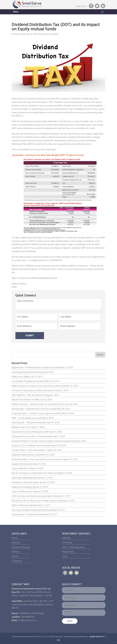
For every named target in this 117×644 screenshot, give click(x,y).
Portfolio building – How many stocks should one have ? (37, 459)
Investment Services (21, 547)
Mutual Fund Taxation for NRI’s (26, 400)
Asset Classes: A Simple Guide (25, 514)
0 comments (53, 34)
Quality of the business (22, 464)
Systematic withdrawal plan (24, 478)
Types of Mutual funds (22, 491)
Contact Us (17, 561)
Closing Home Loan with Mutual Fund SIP (30, 432)
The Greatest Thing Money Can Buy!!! (28, 381)
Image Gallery (68, 552)
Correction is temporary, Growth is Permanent (32, 390)
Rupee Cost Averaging (22, 487)
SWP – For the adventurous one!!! (27, 418)
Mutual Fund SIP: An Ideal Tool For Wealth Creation (34, 501)
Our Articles (67, 543)
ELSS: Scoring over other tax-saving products (32, 496)
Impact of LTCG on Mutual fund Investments (32, 446)
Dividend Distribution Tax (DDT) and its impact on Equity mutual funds (43, 441)
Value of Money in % (21, 468)
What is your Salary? (21, 377)
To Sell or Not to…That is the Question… (29, 450)
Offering (15, 552)
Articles (42, 34)
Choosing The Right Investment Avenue (29, 510)
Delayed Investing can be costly (26, 455)
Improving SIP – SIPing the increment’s (29, 423)
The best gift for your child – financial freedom (33, 436)
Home (14, 538)
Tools (65, 556)
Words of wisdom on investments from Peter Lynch (35, 473)
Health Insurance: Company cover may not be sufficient (37, 386)
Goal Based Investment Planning (26, 372)
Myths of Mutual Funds (22, 505)
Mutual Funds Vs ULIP (22, 427)
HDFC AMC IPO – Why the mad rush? (28, 395)
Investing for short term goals (25, 482)
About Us (16, 543)
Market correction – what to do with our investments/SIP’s (38, 404)
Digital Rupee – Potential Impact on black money (33, 368)
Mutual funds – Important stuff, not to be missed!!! (34, 409)
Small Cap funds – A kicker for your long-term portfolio (36, 413)
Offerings (66, 538)
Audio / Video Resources (73, 547)
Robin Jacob (20, 34)
